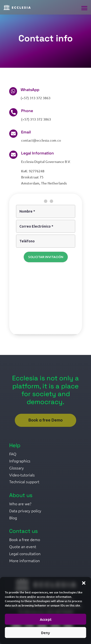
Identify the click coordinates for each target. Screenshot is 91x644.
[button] (84, 583)
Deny (45, 633)
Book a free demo (25, 539)
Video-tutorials (22, 475)
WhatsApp (30, 90)
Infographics (20, 461)
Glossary (17, 468)
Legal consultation (25, 553)
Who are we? (20, 504)
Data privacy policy (25, 511)
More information (25, 560)
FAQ (13, 454)
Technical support (24, 482)
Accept (46, 619)
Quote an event (23, 546)
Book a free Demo (45, 420)
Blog (13, 518)
